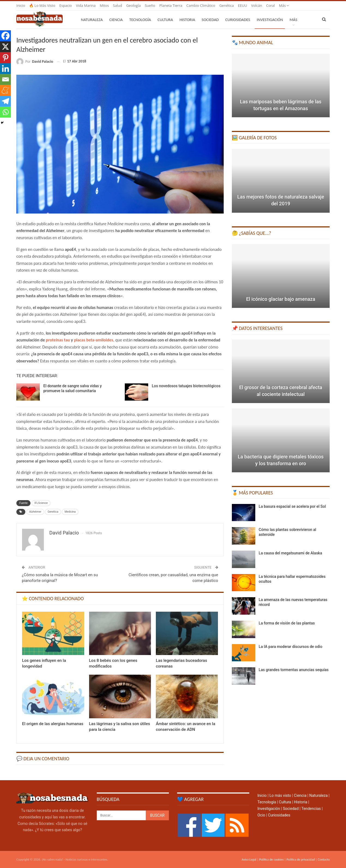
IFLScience (41, 503)
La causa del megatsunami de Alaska (291, 553)
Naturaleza (92, 20)
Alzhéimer (35, 512)
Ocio (261, 815)
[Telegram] (5, 101)
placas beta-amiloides (93, 340)
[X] (5, 47)
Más (284, 5)
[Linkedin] (5, 68)
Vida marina (86, 5)
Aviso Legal (249, 860)
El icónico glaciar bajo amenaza (281, 299)
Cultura (165, 20)
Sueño (150, 5)
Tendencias (311, 809)
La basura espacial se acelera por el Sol (292, 506)
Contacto (324, 860)
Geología (133, 5)
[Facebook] (5, 36)
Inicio (21, 5)
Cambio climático (201, 5)
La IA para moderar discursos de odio (291, 647)
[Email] (5, 79)
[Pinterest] (5, 58)
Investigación (270, 20)
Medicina (70, 512)
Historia (187, 20)
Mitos (104, 5)
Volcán (257, 5)
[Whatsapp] (5, 112)
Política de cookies (271, 860)
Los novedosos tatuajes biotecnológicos (186, 386)
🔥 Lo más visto (42, 5)
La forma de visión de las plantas (287, 623)
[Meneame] (5, 90)
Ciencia (116, 20)
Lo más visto (280, 795)
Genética (227, 5)
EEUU (242, 5)
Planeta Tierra (171, 5)
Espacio (66, 5)
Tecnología (140, 20)
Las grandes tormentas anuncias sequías (294, 670)
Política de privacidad (301, 860)
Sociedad (210, 20)
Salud (118, 5)
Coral (271, 5)
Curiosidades (238, 20)
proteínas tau (58, 340)
